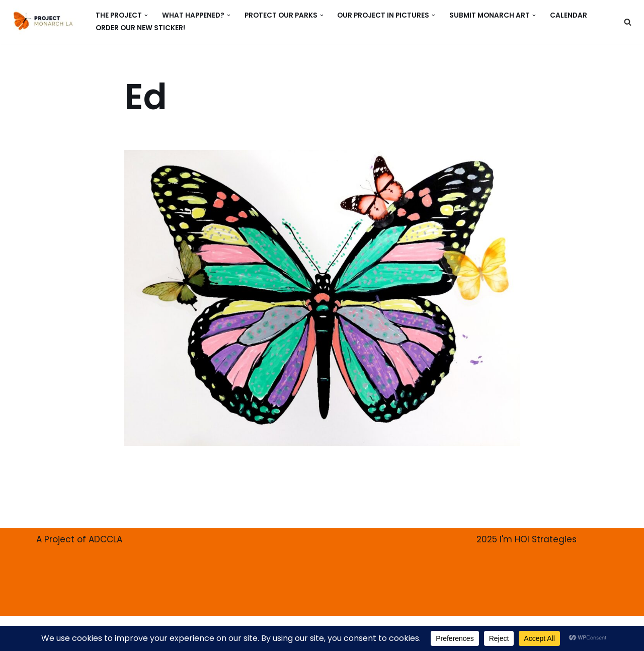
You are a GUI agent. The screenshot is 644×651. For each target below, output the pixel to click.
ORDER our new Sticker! (140, 28)
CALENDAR (569, 15)
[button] (146, 15)
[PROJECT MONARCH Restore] (43, 21)
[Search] (628, 22)
